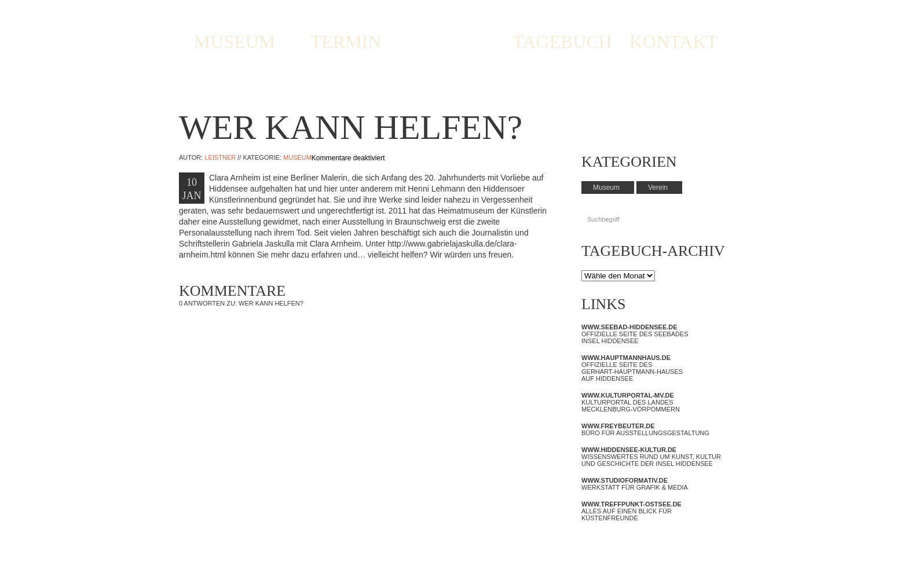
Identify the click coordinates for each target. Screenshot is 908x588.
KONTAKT (673, 42)
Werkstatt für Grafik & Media (635, 484)
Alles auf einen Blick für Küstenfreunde (631, 511)
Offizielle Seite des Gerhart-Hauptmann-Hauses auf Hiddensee (632, 368)
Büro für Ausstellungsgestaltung (645, 429)
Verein (658, 188)
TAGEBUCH (562, 42)
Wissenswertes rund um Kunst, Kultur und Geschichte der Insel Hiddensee (651, 457)
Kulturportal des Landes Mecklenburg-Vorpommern (631, 402)
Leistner (220, 157)
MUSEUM (235, 42)
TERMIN (346, 42)
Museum (297, 157)
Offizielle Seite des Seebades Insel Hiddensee (635, 334)
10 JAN (191, 189)
